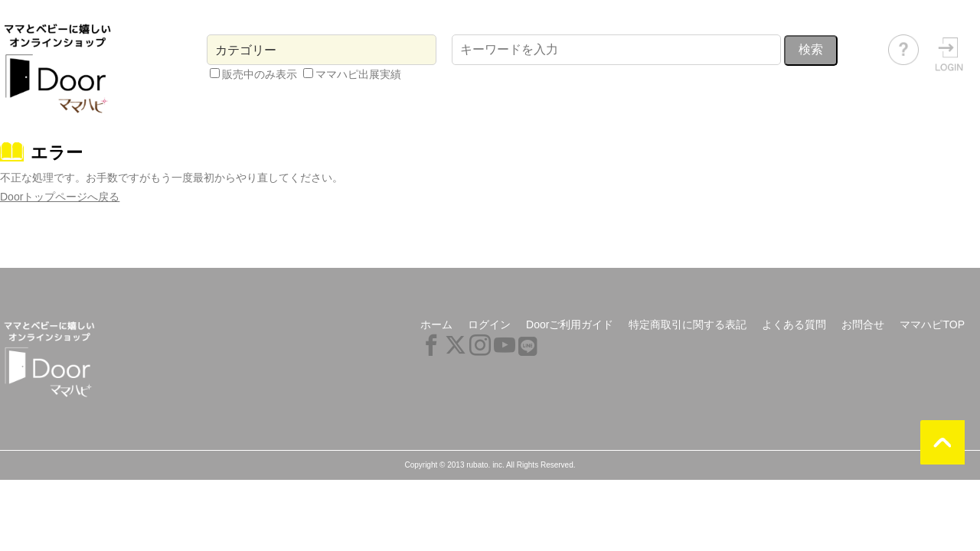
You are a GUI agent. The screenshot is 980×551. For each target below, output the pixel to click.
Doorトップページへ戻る (60, 197)
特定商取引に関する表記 (688, 324)
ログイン (489, 324)
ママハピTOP (932, 324)
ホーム (436, 324)
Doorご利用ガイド (570, 324)
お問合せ (863, 324)
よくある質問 (794, 324)
